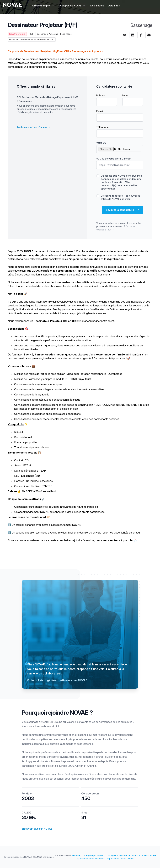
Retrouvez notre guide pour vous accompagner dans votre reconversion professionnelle (114, 855)
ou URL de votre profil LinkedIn (114, 159)
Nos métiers (97, 6)
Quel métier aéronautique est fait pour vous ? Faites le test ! (106, 859)
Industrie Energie (17, 34)
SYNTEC (47, 486)
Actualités (114, 6)
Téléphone (102, 127)
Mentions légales (45, 857)
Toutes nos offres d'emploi (34, 127)
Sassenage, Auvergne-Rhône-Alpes (54, 34)
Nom (125, 95)
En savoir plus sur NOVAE (39, 829)
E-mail (100, 111)
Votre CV (101, 143)
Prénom (101, 95)
